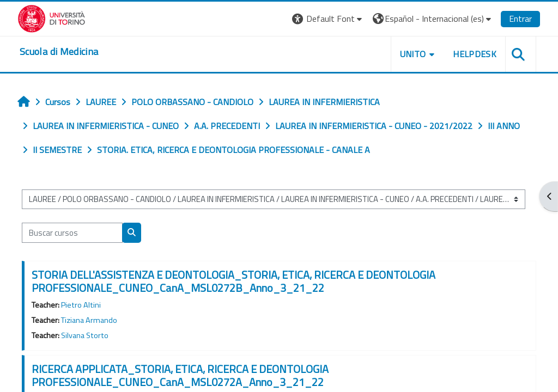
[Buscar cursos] (72, 232)
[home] (59, 52)
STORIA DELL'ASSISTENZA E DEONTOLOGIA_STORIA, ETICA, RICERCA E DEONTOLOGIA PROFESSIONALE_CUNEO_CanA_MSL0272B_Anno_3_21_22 (233, 281)
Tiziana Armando (89, 320)
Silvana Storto (85, 335)
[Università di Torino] (51, 17)
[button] (328, 19)
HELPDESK (475, 54)
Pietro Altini (81, 305)
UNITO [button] (413, 54)
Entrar (520, 19)
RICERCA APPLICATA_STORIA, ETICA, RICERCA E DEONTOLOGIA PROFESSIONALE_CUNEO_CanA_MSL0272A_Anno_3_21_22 (180, 375)
